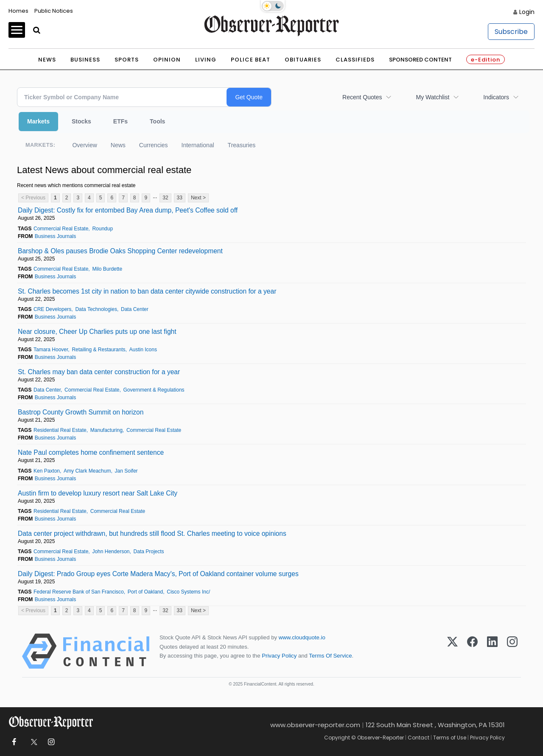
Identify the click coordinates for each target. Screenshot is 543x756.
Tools (157, 121)
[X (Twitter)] (452, 651)
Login (527, 12)
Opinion (167, 60)
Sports (127, 60)
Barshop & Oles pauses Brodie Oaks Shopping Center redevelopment (120, 251)
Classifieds (355, 60)
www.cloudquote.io (302, 637)
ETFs (120, 121)
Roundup (102, 229)
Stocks (81, 121)
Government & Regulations (154, 390)
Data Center (135, 309)
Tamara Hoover (51, 350)
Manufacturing (106, 430)
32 (165, 198)
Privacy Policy (279, 656)
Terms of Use (450, 738)
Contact (418, 738)
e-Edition (486, 60)
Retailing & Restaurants (98, 350)
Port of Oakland (145, 592)
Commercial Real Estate (61, 229)
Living (206, 60)
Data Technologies (96, 309)
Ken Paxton (47, 471)
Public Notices (54, 11)
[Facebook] (472, 651)
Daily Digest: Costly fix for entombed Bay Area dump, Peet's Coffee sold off (128, 210)
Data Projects (149, 552)
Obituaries (303, 60)
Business (85, 60)
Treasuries (242, 145)
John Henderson (111, 552)
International (198, 145)
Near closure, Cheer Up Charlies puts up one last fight (97, 332)
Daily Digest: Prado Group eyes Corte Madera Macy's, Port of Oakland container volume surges (158, 574)
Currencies (154, 145)
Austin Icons (143, 350)
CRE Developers (52, 309)
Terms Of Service (330, 656)
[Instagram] (512, 651)
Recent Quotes (362, 97)
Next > (198, 198)
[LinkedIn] (492, 651)
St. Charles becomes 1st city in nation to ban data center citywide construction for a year (147, 291)
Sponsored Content (420, 60)
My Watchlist (432, 97)
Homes (18, 11)
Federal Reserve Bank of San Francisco (79, 592)
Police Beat (251, 60)
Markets (38, 121)
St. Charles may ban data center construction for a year (99, 372)
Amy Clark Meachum (87, 471)
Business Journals (55, 236)
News (47, 60)
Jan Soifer (126, 471)
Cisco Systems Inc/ (188, 592)
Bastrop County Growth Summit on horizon (81, 412)
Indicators (496, 97)
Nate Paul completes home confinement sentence (91, 452)
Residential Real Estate (60, 430)
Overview (84, 145)
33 (180, 198)
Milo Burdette (107, 269)
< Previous (33, 198)
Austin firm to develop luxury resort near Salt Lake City (98, 493)
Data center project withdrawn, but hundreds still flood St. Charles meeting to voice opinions (152, 533)
